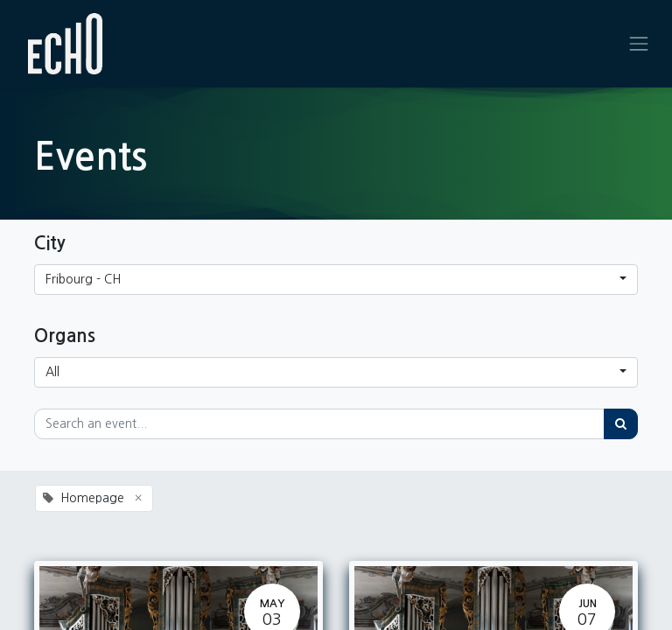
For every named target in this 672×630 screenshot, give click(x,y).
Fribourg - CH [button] (83, 279)
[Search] (621, 424)
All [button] (52, 372)
